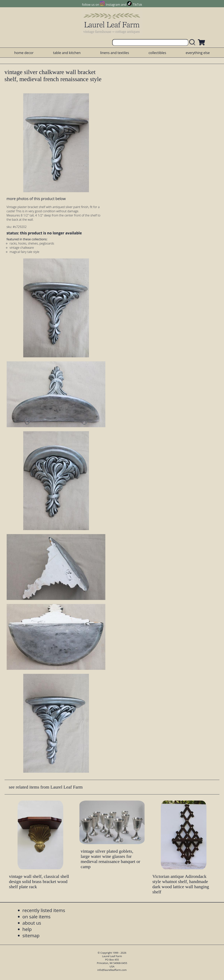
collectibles (157, 53)
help (27, 929)
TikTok (138, 5)
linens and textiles (115, 53)
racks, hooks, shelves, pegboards (32, 243)
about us (32, 923)
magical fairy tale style (24, 252)
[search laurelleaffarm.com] (193, 42)
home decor (24, 53)
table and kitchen (67, 53)
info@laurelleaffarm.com (112, 970)
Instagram (113, 5)
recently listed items (44, 910)
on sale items (37, 917)
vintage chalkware (22, 248)
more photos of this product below (36, 199)
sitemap (31, 935)
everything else (198, 53)
